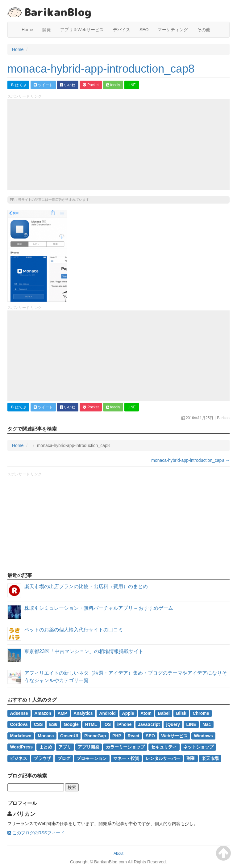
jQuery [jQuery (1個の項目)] (173, 724)
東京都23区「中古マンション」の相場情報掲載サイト (84, 651)
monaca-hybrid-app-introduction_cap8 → (190, 460)
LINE (132, 85)
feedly (113, 85)
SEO (144, 30)
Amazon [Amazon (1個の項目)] (43, 713)
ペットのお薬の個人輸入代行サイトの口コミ (74, 630)
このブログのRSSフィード (36, 833)
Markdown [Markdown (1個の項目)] (21, 736)
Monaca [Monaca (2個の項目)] (46, 736)
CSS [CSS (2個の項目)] (38, 724)
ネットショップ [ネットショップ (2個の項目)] (198, 747)
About (118, 853)
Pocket (91, 85)
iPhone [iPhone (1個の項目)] (125, 724)
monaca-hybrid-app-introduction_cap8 (101, 69)
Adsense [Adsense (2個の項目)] (19, 713)
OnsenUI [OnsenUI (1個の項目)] (69, 736)
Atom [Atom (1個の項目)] (146, 713)
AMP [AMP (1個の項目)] (62, 713)
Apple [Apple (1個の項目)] (128, 713)
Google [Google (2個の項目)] (71, 724)
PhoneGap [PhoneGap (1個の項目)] (95, 736)
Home (27, 30)
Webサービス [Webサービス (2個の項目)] (175, 736)
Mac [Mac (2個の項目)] (207, 724)
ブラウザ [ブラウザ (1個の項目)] (42, 758)
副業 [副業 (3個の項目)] (191, 758)
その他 (204, 30)
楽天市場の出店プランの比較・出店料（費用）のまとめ (86, 586)
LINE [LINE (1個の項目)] (191, 724)
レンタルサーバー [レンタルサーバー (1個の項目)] (163, 758)
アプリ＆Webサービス (82, 30)
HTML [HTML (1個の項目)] (91, 724)
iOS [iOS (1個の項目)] (107, 724)
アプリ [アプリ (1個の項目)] (65, 747)
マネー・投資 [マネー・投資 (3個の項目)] (126, 758)
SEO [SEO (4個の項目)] (150, 736)
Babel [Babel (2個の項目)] (164, 713)
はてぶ (18, 85)
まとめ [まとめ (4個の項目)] (46, 747)
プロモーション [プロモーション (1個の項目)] (92, 758)
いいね (67, 85)
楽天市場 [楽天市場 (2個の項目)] (210, 758)
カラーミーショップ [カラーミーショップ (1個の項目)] (125, 747)
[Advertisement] (118, 145)
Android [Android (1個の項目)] (107, 713)
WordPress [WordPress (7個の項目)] (21, 747)
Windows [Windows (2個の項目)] (204, 736)
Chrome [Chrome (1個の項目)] (201, 713)
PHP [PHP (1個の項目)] (117, 736)
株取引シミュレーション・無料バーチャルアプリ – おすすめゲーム (99, 608)
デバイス (122, 30)
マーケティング (173, 30)
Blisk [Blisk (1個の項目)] (181, 713)
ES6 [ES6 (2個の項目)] (53, 724)
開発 (47, 30)
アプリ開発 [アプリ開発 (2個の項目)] (89, 747)
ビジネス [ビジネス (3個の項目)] (19, 758)
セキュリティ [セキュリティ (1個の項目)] (164, 747)
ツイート (43, 85)
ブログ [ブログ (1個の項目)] (64, 758)
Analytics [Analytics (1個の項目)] (83, 713)
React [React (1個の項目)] (134, 736)
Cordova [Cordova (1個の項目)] (19, 724)
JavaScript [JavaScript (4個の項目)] (149, 724)
